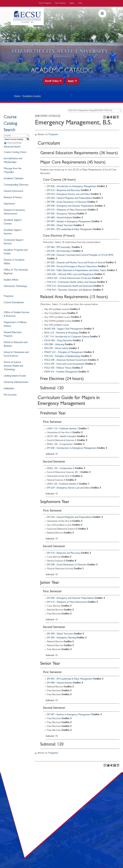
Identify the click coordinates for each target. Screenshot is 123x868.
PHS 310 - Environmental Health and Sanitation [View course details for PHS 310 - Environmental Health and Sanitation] (70, 286)
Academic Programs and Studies (16, 252)
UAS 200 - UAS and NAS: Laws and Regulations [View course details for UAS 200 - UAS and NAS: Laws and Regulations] (70, 275)
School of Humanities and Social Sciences (16, 354)
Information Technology (15, 286)
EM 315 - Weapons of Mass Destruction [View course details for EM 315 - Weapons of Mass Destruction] (67, 210)
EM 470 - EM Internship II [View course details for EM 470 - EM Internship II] (59, 251)
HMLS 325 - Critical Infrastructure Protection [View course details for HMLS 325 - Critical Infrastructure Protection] (69, 278)
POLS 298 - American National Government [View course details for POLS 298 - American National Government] (66, 360)
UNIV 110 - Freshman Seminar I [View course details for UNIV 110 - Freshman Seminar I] (62, 429)
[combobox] (95, 111)
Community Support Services (14, 242)
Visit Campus (60, 3)
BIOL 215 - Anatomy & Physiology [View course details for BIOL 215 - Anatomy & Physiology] (61, 333)
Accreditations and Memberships (13, 161)
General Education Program (13, 334)
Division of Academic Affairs (14, 262)
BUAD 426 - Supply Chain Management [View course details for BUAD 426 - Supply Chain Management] (64, 329)
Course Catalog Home (15, 152)
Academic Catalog (32, 96)
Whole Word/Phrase (14, 143)
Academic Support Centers (13, 222)
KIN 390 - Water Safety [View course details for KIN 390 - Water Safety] (56, 349)
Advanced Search (12, 147)
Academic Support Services (13, 232)
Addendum (9, 389)
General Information (14, 191)
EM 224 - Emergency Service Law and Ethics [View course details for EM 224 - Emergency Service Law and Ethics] (69, 194)
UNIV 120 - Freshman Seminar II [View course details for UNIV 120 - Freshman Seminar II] (63, 484)
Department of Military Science (15, 324)
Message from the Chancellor (13, 171)
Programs (9, 296)
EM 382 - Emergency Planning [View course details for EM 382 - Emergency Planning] (61, 214)
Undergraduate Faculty (15, 376)
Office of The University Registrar (16, 272)
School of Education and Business (16, 344)
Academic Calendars (14, 179)
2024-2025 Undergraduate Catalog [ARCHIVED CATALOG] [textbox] (90, 111)
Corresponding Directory (16, 185)
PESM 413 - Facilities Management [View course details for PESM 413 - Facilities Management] (61, 372)
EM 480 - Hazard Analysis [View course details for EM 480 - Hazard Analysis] (60, 218)
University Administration (16, 382)
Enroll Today (52, 81)
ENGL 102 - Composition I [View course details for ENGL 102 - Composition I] (60, 444)
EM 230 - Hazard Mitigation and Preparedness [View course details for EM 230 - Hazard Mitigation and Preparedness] (69, 198)
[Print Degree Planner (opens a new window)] (105, 117)
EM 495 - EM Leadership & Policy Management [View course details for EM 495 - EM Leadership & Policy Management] (70, 230)
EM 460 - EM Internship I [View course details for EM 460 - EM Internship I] (59, 247)
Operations (9, 204)
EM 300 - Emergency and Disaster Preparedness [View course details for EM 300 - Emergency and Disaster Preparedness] (71, 206)
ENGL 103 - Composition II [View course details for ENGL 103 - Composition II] (61, 469)
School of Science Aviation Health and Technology (13, 366)
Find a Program (45, 3)
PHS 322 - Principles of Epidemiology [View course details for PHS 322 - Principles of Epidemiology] (62, 356)
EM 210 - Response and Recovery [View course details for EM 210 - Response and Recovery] (64, 191)
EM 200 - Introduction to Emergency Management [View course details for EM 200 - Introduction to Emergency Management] (72, 187)
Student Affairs (11, 280)
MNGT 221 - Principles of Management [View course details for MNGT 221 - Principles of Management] (64, 352)
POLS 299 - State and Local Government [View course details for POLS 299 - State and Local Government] (64, 364)
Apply (72, 3)
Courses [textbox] (8, 136)
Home (17, 96)
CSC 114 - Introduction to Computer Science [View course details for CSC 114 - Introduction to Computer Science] (67, 337)
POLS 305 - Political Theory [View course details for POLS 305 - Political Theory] (58, 368)
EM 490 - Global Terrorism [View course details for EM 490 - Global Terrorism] (60, 226)
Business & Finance (13, 198)
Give (80, 3)
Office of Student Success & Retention (17, 314)
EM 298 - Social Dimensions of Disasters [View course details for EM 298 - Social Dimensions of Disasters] (67, 202)
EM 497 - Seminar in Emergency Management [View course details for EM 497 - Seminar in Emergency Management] (69, 222)
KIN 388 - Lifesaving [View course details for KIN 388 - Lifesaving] (54, 345)
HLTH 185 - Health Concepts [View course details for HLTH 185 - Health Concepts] (62, 437)
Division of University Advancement (14, 212)
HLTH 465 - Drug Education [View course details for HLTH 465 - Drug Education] (58, 341)
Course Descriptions (14, 303)
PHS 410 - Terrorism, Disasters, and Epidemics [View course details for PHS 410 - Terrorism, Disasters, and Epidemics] (70, 290)
